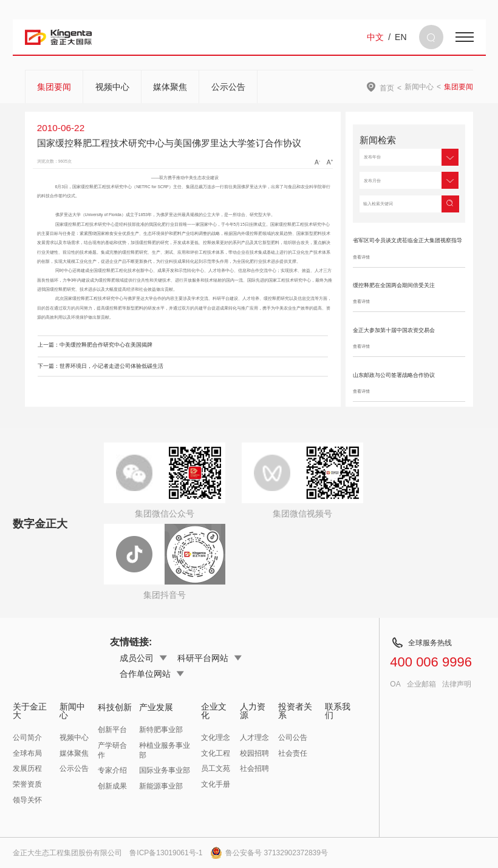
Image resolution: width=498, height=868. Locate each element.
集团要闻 (54, 87)
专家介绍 (112, 770)
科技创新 (115, 707)
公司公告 (293, 737)
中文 (375, 37)
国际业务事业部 (165, 770)
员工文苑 (216, 768)
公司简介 (27, 737)
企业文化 (214, 711)
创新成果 (112, 786)
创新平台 (112, 730)
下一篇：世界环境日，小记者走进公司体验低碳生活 (101, 366)
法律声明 (457, 684)
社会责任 (293, 753)
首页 (387, 88)
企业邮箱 (421, 684)
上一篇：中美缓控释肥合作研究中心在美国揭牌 (95, 345)
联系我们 (338, 711)
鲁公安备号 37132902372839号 (269, 853)
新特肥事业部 (161, 730)
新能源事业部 (161, 786)
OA (395, 684)
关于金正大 (30, 711)
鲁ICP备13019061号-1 (166, 853)
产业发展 (156, 707)
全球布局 (27, 753)
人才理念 (254, 737)
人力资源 (253, 711)
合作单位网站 (152, 674)
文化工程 (216, 753)
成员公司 (143, 658)
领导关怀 (27, 800)
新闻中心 (419, 87)
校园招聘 (254, 753)
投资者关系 (295, 711)
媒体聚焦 (170, 87)
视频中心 (112, 87)
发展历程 (27, 768)
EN (401, 37)
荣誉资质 (27, 784)
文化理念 (216, 737)
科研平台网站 (210, 658)
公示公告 (228, 87)
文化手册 (216, 784)
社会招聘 (254, 768)
